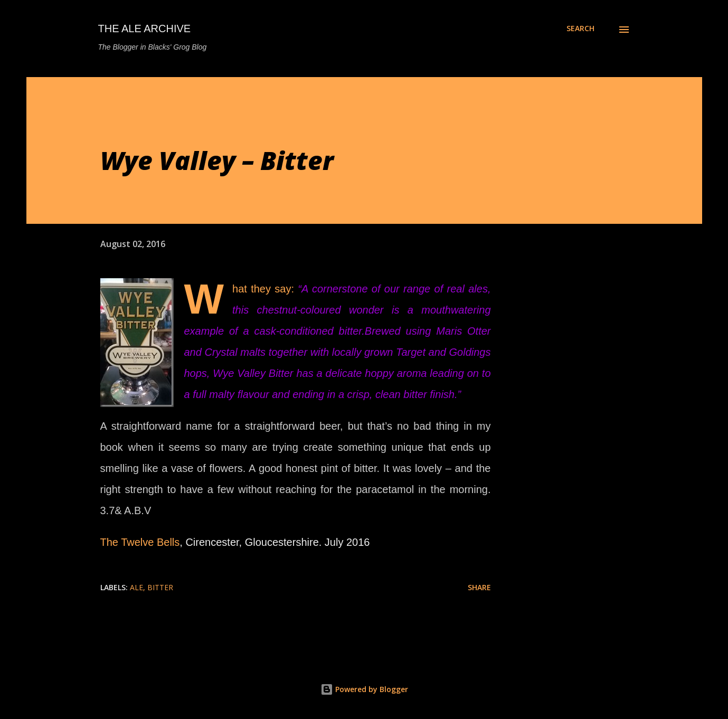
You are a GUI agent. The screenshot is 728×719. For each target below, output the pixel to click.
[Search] (580, 29)
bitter (160, 587)
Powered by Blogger (364, 689)
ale (136, 587)
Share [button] (479, 587)
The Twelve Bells (140, 542)
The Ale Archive (145, 29)
